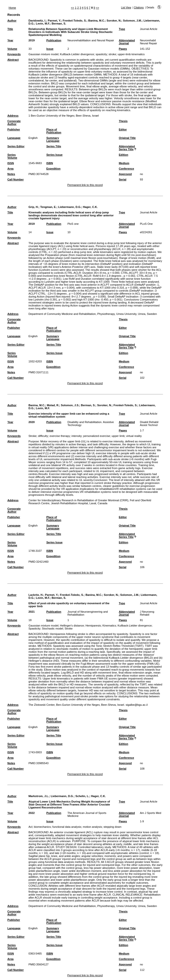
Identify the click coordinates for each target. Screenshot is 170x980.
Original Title (127, 138)
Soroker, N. (114, 21)
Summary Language (53, 139)
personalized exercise (97, 436)
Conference (127, 169)
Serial (123, 179)
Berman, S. (59, 24)
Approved (125, 174)
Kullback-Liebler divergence (77, 54)
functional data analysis (67, 827)
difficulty (43, 436)
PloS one (73, 224)
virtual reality (134, 436)
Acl (31, 827)
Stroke (33, 436)
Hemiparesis (93, 626)
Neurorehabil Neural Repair (149, 42)
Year (10, 40)
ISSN (11, 163)
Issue (50, 49)
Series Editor (16, 146)
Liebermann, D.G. (70, 207)
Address (13, 116)
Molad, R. (53, 405)
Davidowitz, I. (37, 21)
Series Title (54, 146)
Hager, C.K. (90, 207)
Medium (124, 163)
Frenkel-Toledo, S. (75, 21)
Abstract (13, 60)
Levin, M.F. (43, 24)
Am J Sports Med (151, 813)
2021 (32, 612)
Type (122, 29)
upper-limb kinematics (131, 54)
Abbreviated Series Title (127, 148)
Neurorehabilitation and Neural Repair (91, 40)
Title (10, 29)
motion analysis (92, 827)
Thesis (123, 121)
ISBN (50, 163)
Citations (139, 8)
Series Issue (54, 155)
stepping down (112, 827)
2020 (32, 422)
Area (11, 169)
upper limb (118, 436)
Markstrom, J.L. (39, 796)
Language (14, 138)
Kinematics (109, 626)
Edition (124, 155)
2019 (32, 40)
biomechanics (42, 827)
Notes (11, 174)
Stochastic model (52, 628)
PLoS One (146, 224)
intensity (77, 436)
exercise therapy (60, 436)
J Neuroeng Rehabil (147, 613)
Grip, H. (34, 207)
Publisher (14, 129)
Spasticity (34, 628)
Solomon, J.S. (70, 405)
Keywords (14, 54)
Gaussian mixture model (44, 54)
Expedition (53, 169)
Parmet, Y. (54, 21)
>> (97, 8)
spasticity (101, 54)
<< (73, 8)
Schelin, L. (82, 796)
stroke (112, 54)
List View (126, 8)
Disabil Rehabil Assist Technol (149, 424)
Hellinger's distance (72, 626)
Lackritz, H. (36, 595)
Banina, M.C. (97, 21)
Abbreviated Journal (127, 42)
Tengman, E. (48, 207)
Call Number (16, 179)
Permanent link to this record (85, 185)
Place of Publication (54, 131)
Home (12, 8)
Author (12, 21)
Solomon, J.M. (132, 21)
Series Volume (12, 156)
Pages (123, 49)
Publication (54, 40)
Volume (12, 49)
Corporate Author (14, 123)
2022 (32, 813)
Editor (123, 129)
